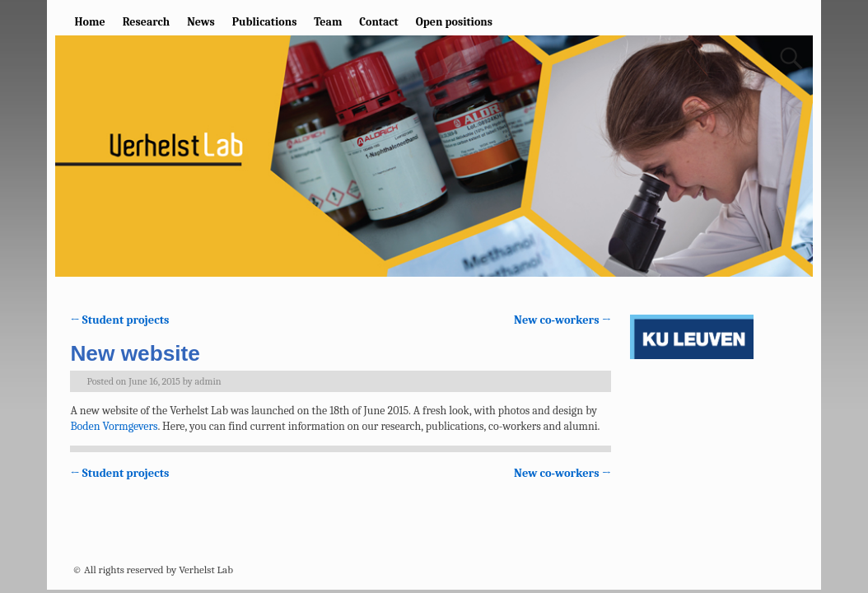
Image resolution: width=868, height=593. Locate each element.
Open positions (454, 22)
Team (328, 22)
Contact (378, 22)
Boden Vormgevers (114, 426)
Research (146, 22)
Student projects (119, 320)
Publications (265, 22)
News (201, 22)
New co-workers (562, 320)
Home (90, 22)
